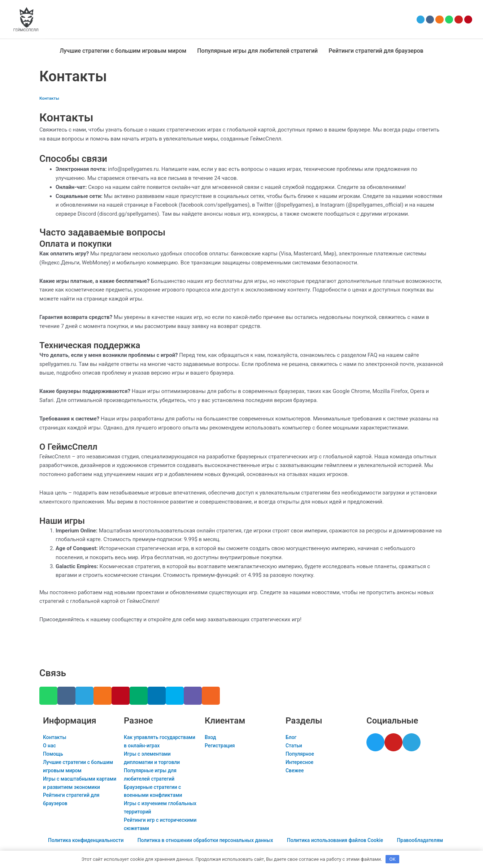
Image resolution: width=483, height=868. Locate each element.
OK (393, 859)
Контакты (50, 98)
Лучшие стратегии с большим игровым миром (123, 51)
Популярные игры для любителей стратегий (257, 51)
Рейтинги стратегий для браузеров (376, 51)
